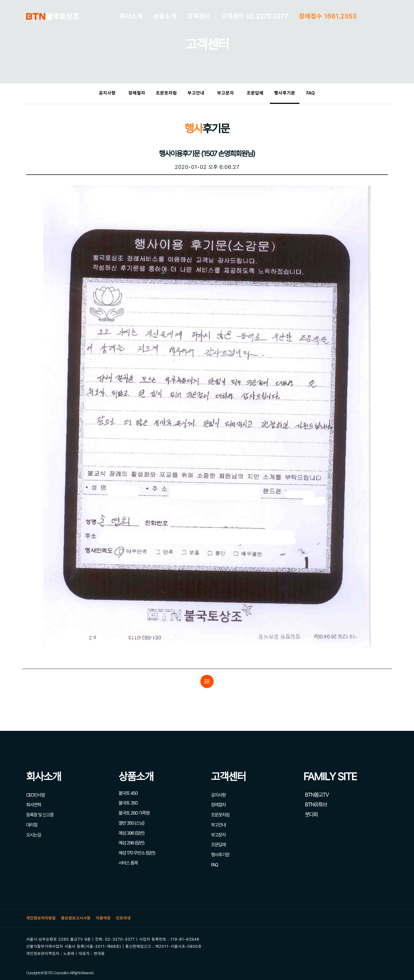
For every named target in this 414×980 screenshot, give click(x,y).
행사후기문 (285, 93)
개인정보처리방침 (41, 918)
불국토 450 (128, 793)
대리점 (32, 825)
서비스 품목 (128, 863)
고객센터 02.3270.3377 (255, 16)
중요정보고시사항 (76, 918)
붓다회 (310, 814)
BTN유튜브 (315, 804)
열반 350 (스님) (131, 823)
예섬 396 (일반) (131, 833)
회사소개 (131, 16)
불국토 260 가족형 (134, 813)
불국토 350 (128, 803)
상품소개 (165, 16)
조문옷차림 (166, 93)
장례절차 (137, 93)
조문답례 (255, 93)
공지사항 (107, 93)
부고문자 (225, 93)
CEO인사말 (36, 795)
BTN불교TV (316, 795)
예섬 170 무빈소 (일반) (137, 853)
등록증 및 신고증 (40, 815)
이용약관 (103, 918)
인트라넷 (123, 918)
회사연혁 (34, 805)
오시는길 (34, 835)
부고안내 (196, 93)
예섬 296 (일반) (131, 843)
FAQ (310, 93)
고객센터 (199, 16)
